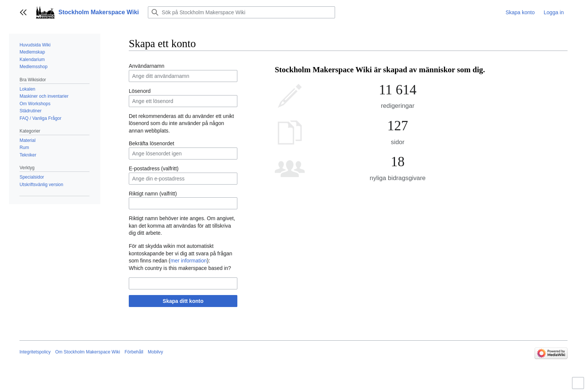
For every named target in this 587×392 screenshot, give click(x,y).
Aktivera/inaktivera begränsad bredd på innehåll (579, 386)
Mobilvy (156, 352)
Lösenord (140, 91)
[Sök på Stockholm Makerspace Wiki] (241, 12)
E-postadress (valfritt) (154, 168)
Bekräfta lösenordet (151, 143)
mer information (188, 261)
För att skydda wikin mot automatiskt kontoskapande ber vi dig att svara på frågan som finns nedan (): (180, 253)
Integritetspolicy (35, 352)
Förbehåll (134, 352)
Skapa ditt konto (183, 301)
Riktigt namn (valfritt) (153, 194)
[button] (23, 12)
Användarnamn (147, 66)
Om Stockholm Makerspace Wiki (87, 352)
